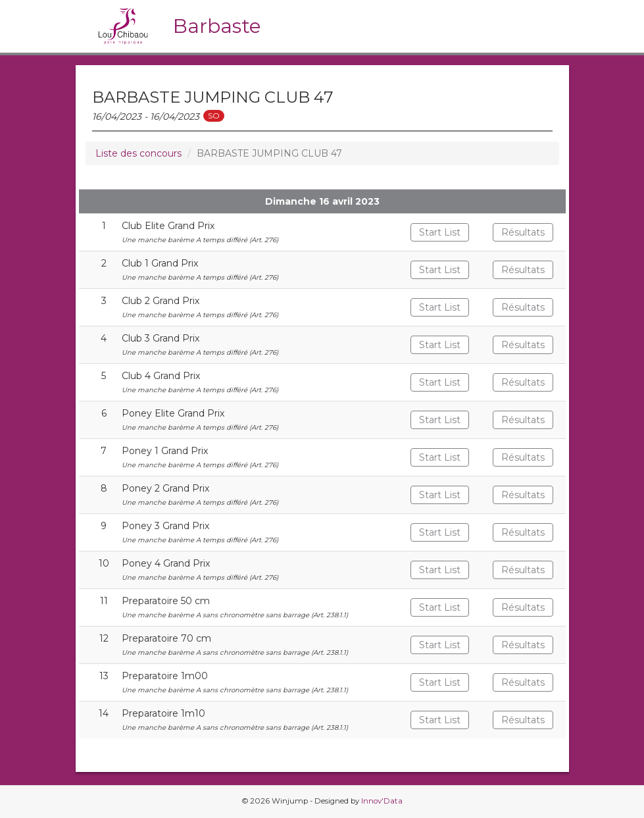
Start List (440, 232)
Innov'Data (382, 801)
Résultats (523, 232)
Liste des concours (138, 153)
